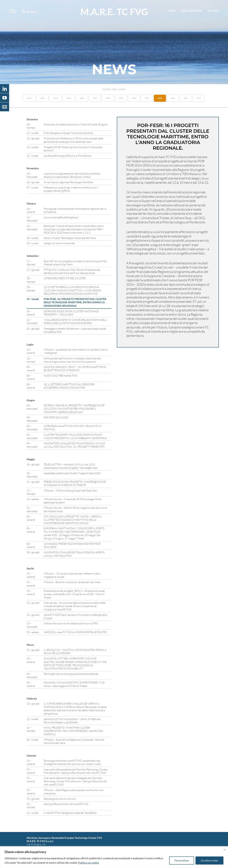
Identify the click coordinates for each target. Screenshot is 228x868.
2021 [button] (95, 98)
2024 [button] (55, 98)
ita (210, 11)
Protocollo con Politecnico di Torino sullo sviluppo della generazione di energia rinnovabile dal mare (73, 140)
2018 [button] (134, 98)
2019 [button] (121, 98)
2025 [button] (42, 98)
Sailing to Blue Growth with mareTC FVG (66, 804)
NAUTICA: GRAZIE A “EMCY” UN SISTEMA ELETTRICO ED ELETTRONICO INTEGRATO (75, 369)
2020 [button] (108, 98)
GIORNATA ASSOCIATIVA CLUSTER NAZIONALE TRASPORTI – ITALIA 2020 (71, 313)
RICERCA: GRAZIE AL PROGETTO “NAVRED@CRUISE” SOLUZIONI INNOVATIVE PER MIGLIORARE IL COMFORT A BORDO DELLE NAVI (74, 409)
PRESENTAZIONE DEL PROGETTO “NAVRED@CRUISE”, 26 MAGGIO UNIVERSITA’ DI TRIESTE (75, 483)
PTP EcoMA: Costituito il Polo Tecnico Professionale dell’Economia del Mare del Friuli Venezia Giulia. (72, 271)
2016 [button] (160, 98)
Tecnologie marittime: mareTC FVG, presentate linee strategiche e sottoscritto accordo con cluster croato (72, 762)
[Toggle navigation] (12, 11)
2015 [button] (173, 98)
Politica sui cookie (88, 863)
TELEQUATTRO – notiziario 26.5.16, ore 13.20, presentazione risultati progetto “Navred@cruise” (71, 466)
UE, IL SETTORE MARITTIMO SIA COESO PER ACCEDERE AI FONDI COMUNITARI (69, 386)
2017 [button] (147, 98)
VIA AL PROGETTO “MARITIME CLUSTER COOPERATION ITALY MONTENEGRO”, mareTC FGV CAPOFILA (73, 731)
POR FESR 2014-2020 (56, 417)
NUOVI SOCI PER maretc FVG (60, 376)
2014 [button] (186, 98)
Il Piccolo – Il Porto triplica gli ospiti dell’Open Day (70, 490)
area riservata (192, 11)
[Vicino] (225, 850)
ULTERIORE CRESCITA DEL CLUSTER (65, 278)
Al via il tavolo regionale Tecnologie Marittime (68, 182)
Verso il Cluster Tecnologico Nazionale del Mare (70, 238)
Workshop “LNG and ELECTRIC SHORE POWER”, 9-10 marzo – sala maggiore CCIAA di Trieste (74, 684)
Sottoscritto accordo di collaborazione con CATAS (71, 623)
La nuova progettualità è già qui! (61, 217)
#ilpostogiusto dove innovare (60, 799)
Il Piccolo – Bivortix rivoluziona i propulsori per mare (72, 582)
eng (216, 11)
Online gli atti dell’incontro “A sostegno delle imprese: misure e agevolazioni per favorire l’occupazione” (72, 360)
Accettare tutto (209, 860)
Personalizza (182, 860)
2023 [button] (69, 98)
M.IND (172, 11)
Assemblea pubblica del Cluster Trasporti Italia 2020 (72, 473)
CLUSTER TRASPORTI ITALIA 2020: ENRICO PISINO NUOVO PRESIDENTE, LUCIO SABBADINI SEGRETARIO (75, 436)
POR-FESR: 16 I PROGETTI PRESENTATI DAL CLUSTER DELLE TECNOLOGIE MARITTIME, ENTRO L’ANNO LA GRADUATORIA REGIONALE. (75, 302)
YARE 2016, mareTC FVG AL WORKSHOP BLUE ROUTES (75, 632)
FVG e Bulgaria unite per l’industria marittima (68, 133)
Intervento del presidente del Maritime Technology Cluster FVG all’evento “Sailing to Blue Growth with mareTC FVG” (76, 771)
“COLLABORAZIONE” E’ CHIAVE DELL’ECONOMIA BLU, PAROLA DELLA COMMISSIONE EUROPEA (75, 321)
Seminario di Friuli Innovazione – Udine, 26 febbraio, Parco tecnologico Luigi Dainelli (72, 721)
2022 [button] (82, 98)
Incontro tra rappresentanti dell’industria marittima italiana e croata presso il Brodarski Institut (72, 175)
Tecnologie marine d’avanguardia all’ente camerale (71, 674)
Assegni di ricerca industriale (59, 243)
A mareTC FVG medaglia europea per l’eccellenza (70, 813)
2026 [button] (29, 98)
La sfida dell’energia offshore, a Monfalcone (67, 156)
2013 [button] (199, 98)
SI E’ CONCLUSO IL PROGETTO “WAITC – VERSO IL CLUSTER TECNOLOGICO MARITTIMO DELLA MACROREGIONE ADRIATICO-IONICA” (73, 520)
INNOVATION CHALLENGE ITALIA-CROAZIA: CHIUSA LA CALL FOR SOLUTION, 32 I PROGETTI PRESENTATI (74, 445)
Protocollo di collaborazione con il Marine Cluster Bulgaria (76, 124)
